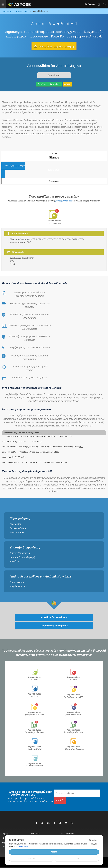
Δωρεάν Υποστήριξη (20, 553)
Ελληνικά (90, 4)
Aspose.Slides (35, 679)
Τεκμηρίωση (16, 524)
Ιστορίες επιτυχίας (18, 586)
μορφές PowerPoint (64, 201)
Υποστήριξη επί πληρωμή (22, 557)
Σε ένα (54, 156)
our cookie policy (22, 846)
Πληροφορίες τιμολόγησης (54, 626)
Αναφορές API (17, 532)
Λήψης (42, 84)
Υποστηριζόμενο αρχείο (54, 168)
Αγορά (67, 84)
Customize (31, 859)
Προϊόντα (36, 834)
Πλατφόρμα (54, 181)
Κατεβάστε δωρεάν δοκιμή (54, 46)
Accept (54, 852)
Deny (77, 859)
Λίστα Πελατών (17, 582)
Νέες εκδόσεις (68, 834)
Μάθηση (55, 84)
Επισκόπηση (54, 75)
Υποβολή (60, 800)
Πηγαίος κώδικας (18, 528)
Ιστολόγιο (14, 562)
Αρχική (4, 834)
